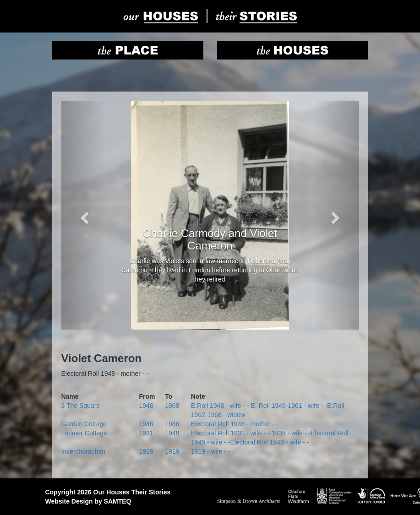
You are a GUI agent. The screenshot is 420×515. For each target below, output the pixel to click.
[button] (84, 215)
